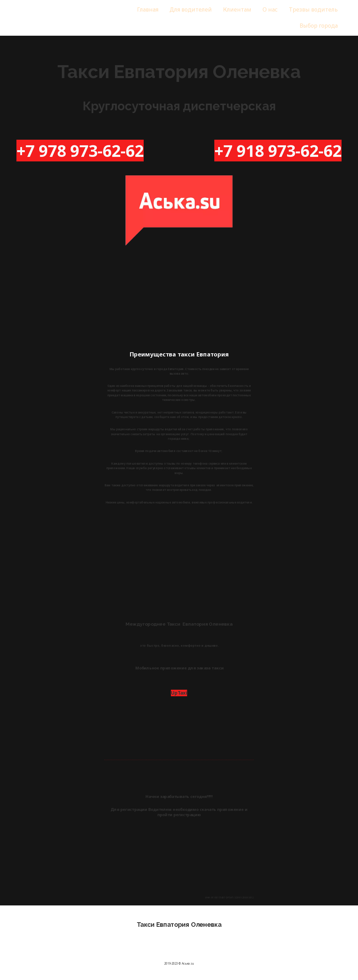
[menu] (222, 18)
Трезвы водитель (312, 9)
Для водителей (191, 9)
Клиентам (237, 9)
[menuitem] (148, 10)
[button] (317, 26)
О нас (269, 9)
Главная (148, 9)
